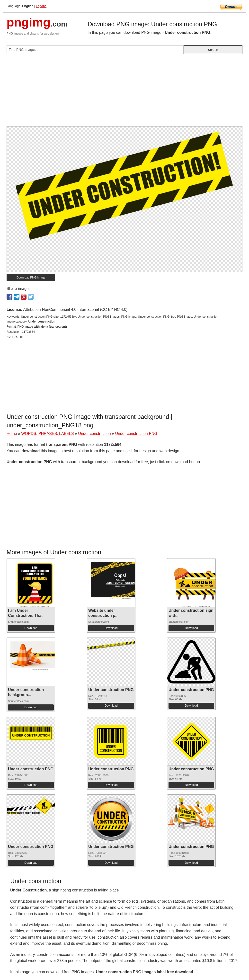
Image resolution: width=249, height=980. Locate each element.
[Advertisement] (124, 92)
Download (31, 628)
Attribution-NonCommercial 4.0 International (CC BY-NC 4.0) (75, 310)
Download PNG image (31, 278)
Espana (41, 6)
